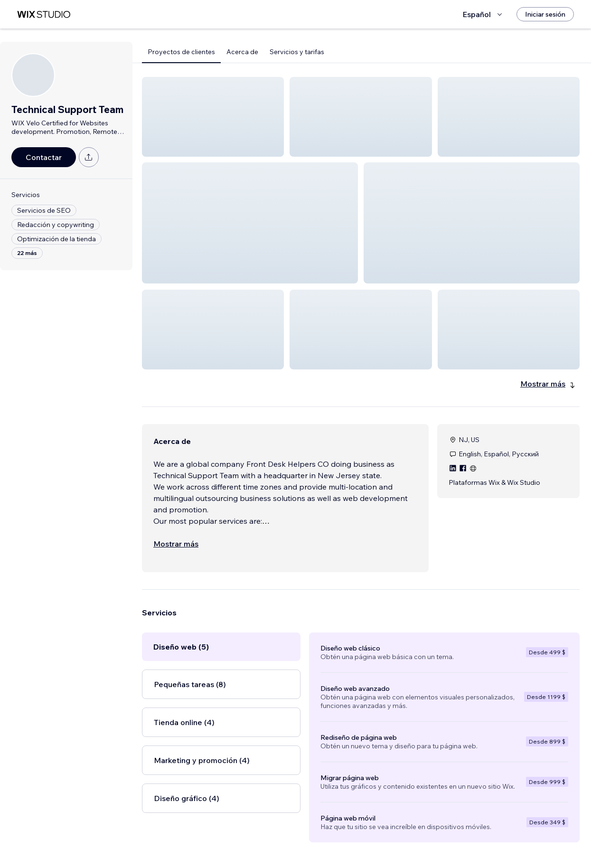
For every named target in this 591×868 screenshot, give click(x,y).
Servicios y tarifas (297, 52)
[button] (213, 117)
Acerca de (242, 52)
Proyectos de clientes (181, 52)
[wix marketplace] (44, 14)
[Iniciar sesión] (545, 14)
